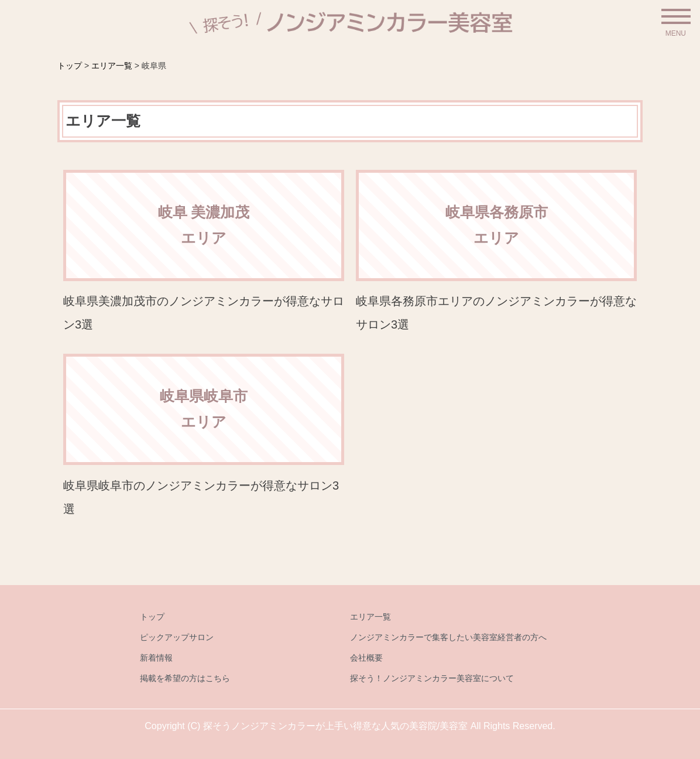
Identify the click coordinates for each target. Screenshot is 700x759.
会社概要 (366, 658)
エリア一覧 (370, 617)
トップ (152, 617)
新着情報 (156, 658)
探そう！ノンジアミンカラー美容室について (432, 678)
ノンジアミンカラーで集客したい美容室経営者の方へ (448, 637)
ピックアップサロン (177, 637)
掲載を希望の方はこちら (185, 678)
